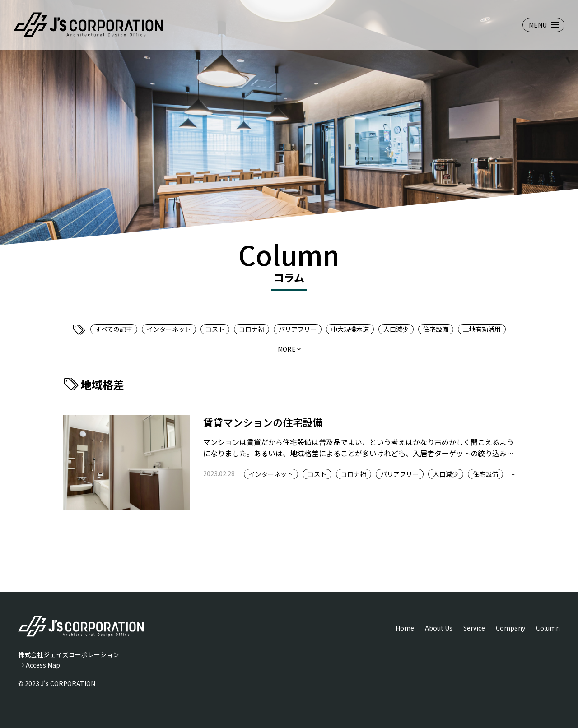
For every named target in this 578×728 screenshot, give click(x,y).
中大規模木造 (350, 329)
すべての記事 (114, 329)
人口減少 (396, 329)
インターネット (169, 329)
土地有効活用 (482, 329)
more (287, 349)
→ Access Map (39, 665)
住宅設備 (436, 329)
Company (510, 628)
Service (474, 628)
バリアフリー (298, 329)
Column (548, 628)
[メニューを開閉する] (543, 25)
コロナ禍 (252, 329)
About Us (439, 628)
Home (405, 628)
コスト (215, 329)
